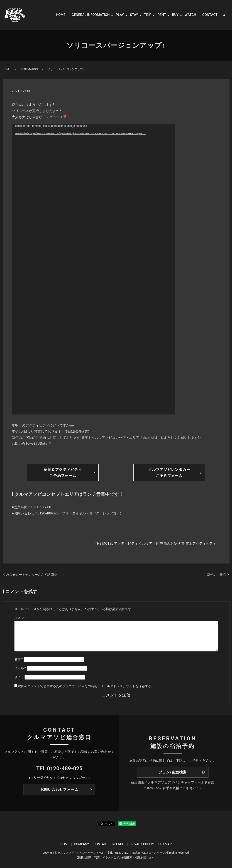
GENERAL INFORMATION (86, 15)
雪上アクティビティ (201, 544)
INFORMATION (29, 69)
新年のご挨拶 (217, 575)
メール (20, 668)
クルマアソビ (149, 544)
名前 (19, 659)
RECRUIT (118, 844)
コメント (21, 618)
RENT (160, 15)
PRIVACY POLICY (142, 844)
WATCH (189, 15)
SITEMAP (165, 844)
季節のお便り (170, 544)
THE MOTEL (104, 544)
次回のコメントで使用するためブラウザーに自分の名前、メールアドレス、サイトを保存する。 (86, 686)
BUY (174, 15)
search (224, 15)
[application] (93, 269)
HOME (55, 15)
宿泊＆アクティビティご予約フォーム (63, 473)
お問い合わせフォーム (59, 789)
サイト (19, 677)
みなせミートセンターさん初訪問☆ (32, 575)
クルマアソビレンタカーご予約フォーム (169, 473)
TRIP (145, 15)
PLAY (117, 15)
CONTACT (209, 15)
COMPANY (81, 844)
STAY (131, 15)
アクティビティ (126, 544)
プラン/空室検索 (173, 772)
